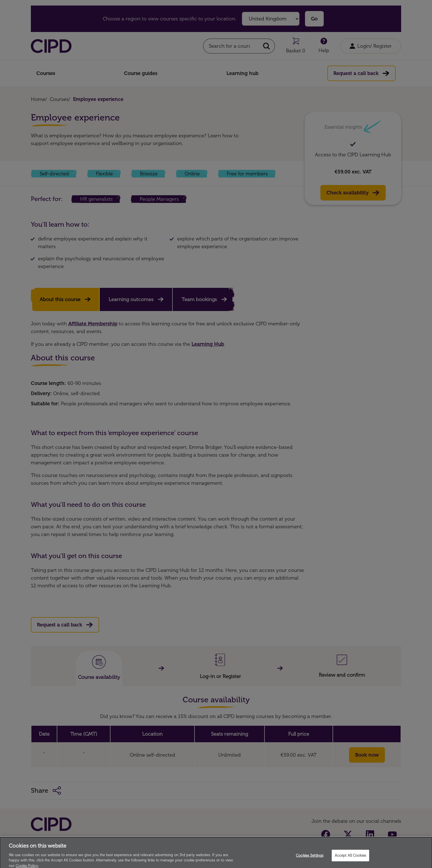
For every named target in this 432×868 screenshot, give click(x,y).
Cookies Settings (310, 862)
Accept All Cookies (350, 862)
